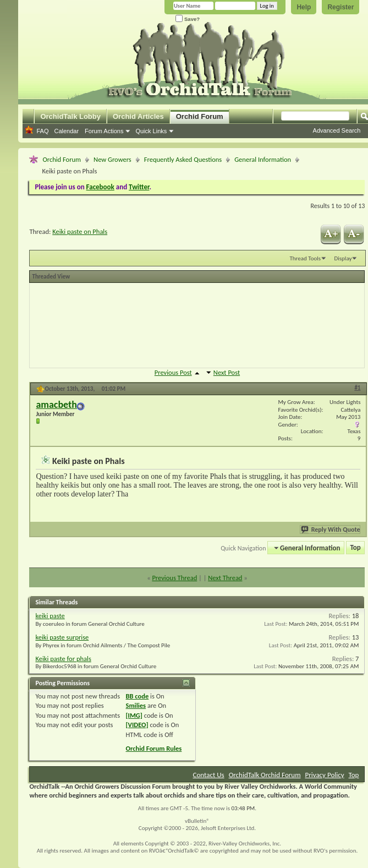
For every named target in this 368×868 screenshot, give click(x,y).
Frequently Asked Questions (183, 159)
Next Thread (225, 578)
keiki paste (50, 616)
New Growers (112, 159)
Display (343, 258)
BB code (138, 696)
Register (340, 7)
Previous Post (173, 372)
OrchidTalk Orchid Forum (265, 775)
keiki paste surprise (62, 637)
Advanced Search (337, 130)
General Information (263, 159)
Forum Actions (104, 131)
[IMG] (134, 715)
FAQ (42, 131)
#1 (357, 388)
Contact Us (209, 775)
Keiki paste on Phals (80, 231)
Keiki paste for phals (63, 659)
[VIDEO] (137, 725)
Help (304, 7)
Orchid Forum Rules (154, 748)
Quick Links (151, 131)
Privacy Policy (324, 775)
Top (356, 548)
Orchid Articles (138, 116)
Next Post (227, 372)
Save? (188, 19)
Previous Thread (174, 578)
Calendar (66, 131)
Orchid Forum (200, 116)
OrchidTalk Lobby (70, 116)
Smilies (136, 705)
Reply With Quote (331, 529)
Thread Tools (305, 258)
